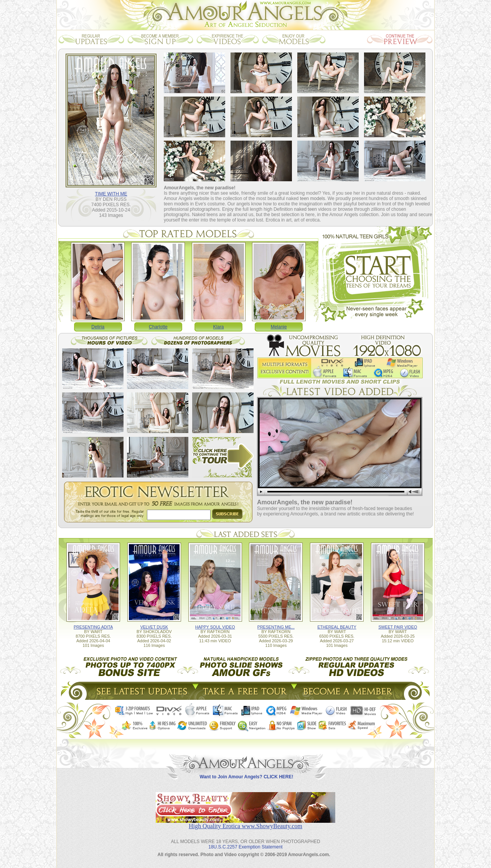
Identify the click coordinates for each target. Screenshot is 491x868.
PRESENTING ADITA (93, 627)
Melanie (279, 327)
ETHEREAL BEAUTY (337, 627)
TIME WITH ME (111, 194)
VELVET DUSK (154, 627)
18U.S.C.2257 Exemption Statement (245, 847)
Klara (219, 327)
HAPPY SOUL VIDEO (215, 627)
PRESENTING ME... (276, 627)
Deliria (98, 327)
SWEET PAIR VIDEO (398, 627)
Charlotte (158, 327)
